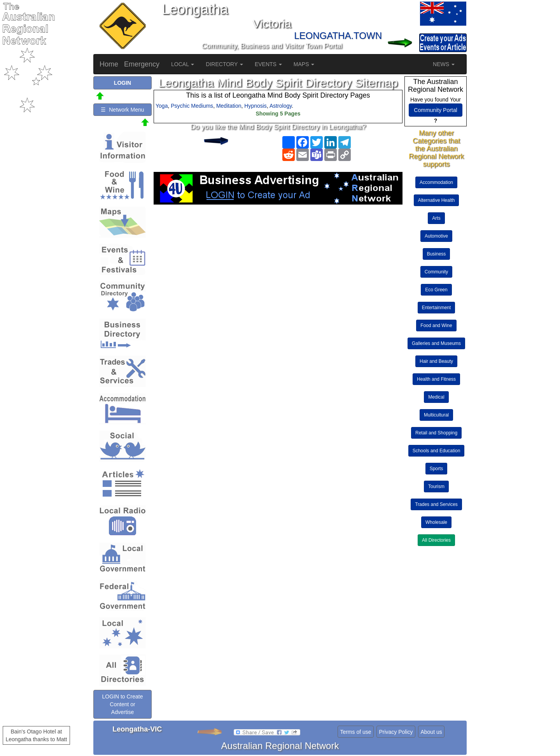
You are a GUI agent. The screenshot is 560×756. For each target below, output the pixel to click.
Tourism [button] (436, 486)
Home (109, 64)
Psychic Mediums (192, 106)
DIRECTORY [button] (224, 64)
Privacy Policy (396, 732)
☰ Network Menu (122, 110)
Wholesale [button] (436, 522)
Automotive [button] (436, 236)
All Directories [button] (436, 540)
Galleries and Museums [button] (436, 343)
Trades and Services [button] (436, 504)
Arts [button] (436, 218)
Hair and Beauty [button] (436, 361)
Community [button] (437, 272)
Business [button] (437, 254)
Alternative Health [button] (437, 200)
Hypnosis (255, 106)
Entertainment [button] (437, 308)
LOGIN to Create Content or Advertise (122, 704)
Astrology (281, 106)
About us (431, 732)
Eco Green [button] (436, 290)
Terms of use (355, 732)
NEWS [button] (444, 64)
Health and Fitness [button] (436, 379)
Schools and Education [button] (437, 451)
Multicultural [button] (436, 415)
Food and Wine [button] (436, 325)
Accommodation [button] (436, 182)
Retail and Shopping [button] (436, 433)
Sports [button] (437, 469)
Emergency (142, 64)
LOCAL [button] (183, 64)
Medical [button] (436, 397)
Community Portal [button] (435, 110)
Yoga (162, 106)
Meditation (229, 106)
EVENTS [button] (268, 64)
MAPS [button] (304, 64)
